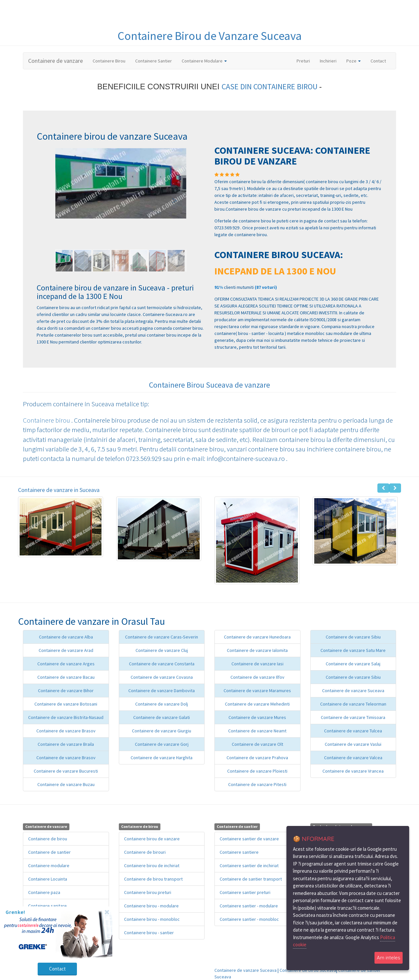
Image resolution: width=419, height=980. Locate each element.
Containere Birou (109, 61)
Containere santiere (239, 852)
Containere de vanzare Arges (66, 664)
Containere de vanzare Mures (257, 717)
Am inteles (389, 958)
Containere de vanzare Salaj (353, 664)
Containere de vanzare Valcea (353, 758)
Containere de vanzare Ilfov (257, 677)
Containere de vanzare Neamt (257, 731)
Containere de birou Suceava (308, 970)
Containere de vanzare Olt (257, 744)
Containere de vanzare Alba (66, 637)
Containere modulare (49, 866)
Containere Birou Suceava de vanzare (209, 385)
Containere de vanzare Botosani (66, 704)
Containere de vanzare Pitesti (257, 784)
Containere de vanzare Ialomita (257, 650)
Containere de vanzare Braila (66, 744)
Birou (189, 36)
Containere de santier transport (251, 879)
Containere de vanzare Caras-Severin (162, 637)
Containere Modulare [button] (204, 61)
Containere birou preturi (148, 892)
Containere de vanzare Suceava (353, 691)
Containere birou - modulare (151, 906)
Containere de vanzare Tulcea (353, 731)
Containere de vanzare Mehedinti (257, 704)
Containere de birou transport (153, 879)
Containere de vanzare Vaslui (353, 744)
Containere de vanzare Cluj (162, 650)
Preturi (306, 61)
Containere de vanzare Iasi (257, 664)
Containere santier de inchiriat (249, 866)
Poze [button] (354, 61)
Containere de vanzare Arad (66, 650)
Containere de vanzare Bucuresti (66, 771)
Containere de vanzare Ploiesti (257, 771)
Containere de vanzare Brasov (66, 731)
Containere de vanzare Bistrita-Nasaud (66, 717)
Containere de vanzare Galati (162, 717)
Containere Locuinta (48, 879)
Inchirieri (328, 61)
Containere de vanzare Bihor (66, 691)
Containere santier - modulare (249, 906)
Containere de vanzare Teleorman (353, 704)
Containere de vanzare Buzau (66, 784)
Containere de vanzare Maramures (257, 691)
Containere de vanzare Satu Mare (353, 650)
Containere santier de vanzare (249, 839)
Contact (378, 61)
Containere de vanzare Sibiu (353, 637)
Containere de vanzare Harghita (162, 758)
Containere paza (44, 892)
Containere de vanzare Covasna (162, 677)
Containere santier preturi (245, 892)
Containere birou (47, 420)
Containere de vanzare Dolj (162, 704)
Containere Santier (154, 61)
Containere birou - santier (149, 933)
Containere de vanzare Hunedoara (257, 637)
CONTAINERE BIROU (286, 87)
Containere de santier (49, 852)
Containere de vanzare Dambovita (162, 691)
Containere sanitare (47, 906)
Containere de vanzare (55, 61)
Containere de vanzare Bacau (66, 677)
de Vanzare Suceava (253, 36)
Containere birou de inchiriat (152, 866)
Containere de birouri (145, 852)
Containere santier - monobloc (249, 919)
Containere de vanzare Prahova (257, 758)
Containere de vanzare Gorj (162, 744)
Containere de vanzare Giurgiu (162, 731)
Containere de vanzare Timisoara (353, 717)
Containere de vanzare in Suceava (59, 490)
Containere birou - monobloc (152, 919)
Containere (146, 36)
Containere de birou (48, 839)
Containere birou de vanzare (152, 839)
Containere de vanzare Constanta (162, 664)
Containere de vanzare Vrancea (353, 771)
